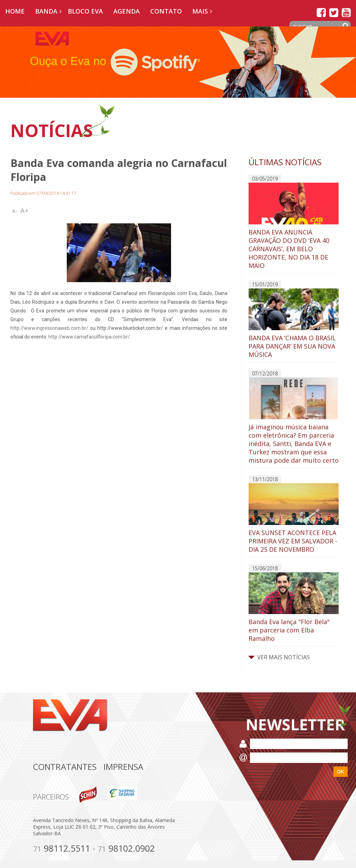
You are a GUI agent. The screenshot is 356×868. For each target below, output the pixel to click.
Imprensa (123, 767)
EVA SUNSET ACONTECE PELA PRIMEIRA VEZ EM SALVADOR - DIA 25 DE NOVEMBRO (294, 518)
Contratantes (65, 767)
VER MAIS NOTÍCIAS (279, 657)
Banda (46, 11)
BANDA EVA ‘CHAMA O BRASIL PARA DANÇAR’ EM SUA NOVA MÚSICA (294, 324)
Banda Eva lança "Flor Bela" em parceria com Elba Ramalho (294, 607)
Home (15, 11)
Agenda (127, 11)
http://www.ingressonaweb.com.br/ (49, 328)
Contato (166, 11)
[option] (178, 62)
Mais (200, 11)
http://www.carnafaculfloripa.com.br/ (89, 337)
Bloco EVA (85, 11)
